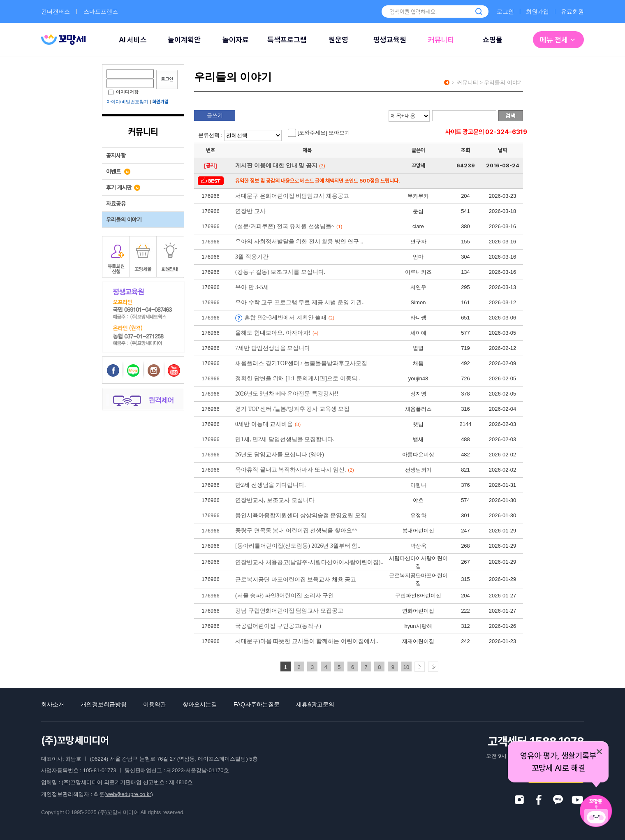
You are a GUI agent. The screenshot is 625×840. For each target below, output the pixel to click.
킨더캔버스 (56, 12)
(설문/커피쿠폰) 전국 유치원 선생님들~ (289, 226)
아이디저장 (123, 92)
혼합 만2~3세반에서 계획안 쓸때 (289, 318)
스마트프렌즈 (101, 12)
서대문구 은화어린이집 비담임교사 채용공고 (292, 196)
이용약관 (155, 704)
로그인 (505, 12)
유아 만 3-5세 (252, 287)
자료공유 (116, 204)
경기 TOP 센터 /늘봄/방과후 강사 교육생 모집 (292, 409)
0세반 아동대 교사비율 (268, 424)
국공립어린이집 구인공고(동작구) (278, 626)
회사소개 (53, 704)
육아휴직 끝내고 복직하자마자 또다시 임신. (295, 470)
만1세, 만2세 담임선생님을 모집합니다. (285, 439)
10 (406, 667)
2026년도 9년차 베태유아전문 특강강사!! (287, 394)
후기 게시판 (123, 187)
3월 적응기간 (252, 257)
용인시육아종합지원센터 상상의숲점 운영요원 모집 (301, 515)
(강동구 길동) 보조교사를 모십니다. (280, 272)
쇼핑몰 (493, 40)
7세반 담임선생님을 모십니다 (273, 348)
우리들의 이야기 (124, 220)
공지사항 (116, 155)
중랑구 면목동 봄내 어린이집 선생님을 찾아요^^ (296, 531)
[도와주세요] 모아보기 (319, 133)
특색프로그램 (287, 40)
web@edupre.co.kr (128, 794)
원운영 (338, 40)
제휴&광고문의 (315, 704)
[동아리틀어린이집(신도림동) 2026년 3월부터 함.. (298, 546)
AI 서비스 (133, 40)
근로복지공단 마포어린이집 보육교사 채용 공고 (296, 580)
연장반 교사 (250, 211)
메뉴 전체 (558, 40)
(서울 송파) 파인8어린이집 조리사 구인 (285, 596)
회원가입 (537, 12)
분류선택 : (241, 135)
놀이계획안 (184, 40)
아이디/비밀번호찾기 (127, 102)
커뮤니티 (441, 40)
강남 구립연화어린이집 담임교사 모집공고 (289, 611)
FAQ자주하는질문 (257, 704)
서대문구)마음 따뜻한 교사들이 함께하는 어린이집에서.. (307, 641)
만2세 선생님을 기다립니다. (271, 485)
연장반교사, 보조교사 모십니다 (275, 500)
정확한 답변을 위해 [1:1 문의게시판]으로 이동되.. (298, 378)
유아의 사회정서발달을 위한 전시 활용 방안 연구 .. (299, 242)
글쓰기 (215, 115)
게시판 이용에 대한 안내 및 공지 (280, 165)
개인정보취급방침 (104, 704)
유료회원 (572, 12)
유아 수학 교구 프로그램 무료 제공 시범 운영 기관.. (300, 302)
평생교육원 (390, 40)
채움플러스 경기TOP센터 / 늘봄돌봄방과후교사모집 (301, 363)
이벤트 (118, 171)
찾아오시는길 (200, 704)
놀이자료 (236, 40)
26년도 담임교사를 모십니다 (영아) (280, 455)
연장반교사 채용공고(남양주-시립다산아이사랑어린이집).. (309, 562)
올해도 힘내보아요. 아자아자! (277, 333)
